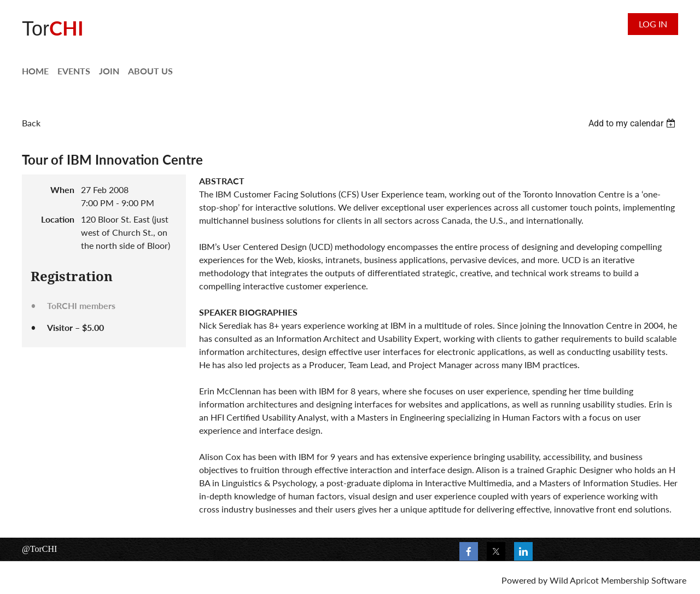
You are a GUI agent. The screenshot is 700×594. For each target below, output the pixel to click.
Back (31, 123)
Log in (653, 24)
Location (58, 219)
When (62, 190)
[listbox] (633, 123)
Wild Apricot (574, 580)
